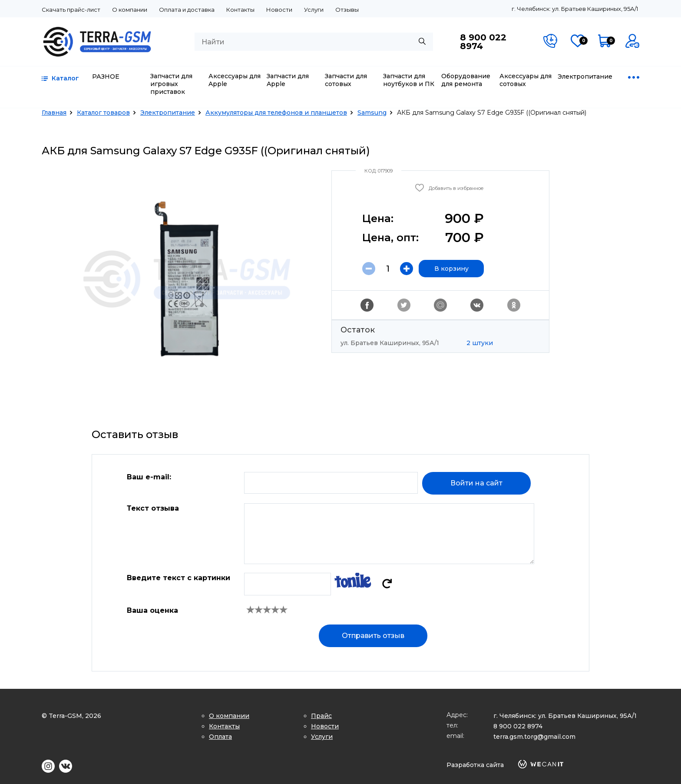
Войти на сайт (476, 483)
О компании (130, 10)
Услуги (314, 10)
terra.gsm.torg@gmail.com (534, 737)
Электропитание (585, 76)
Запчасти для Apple (288, 80)
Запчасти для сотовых (346, 80)
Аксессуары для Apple (235, 80)
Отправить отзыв (373, 636)
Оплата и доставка (187, 10)
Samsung (372, 113)
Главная (54, 113)
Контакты (240, 10)
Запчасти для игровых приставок (171, 84)
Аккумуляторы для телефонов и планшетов (276, 113)
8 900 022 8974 (483, 42)
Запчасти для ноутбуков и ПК (409, 80)
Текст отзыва (153, 508)
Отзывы (347, 10)
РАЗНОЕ (106, 76)
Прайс (321, 716)
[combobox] (314, 42)
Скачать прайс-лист (71, 10)
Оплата (220, 737)
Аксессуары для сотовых (526, 80)
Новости (279, 10)
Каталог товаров (103, 113)
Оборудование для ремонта (466, 80)
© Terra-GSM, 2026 (71, 716)
